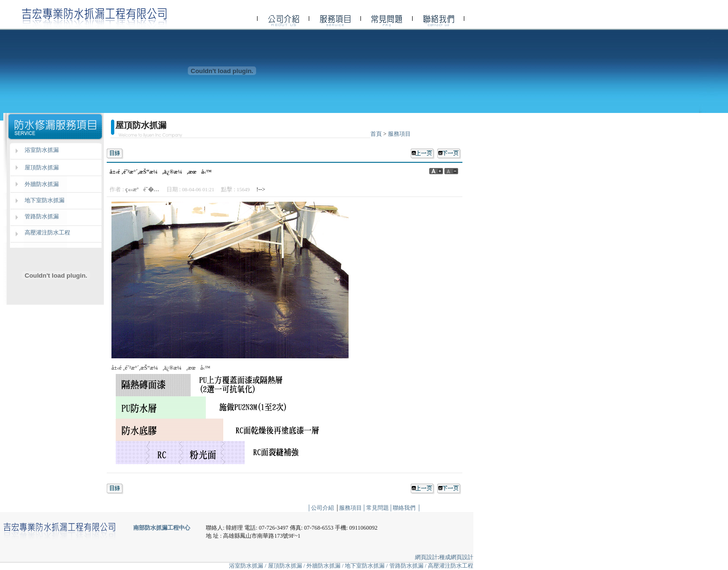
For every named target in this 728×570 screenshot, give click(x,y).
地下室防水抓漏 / (367, 566)
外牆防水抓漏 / (326, 566)
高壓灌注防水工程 (47, 233)
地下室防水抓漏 (45, 200)
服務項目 (399, 134)
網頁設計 (426, 557)
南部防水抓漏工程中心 (162, 528)
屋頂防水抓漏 (42, 168)
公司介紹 (323, 508)
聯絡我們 (404, 508)
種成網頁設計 (456, 557)
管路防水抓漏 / (409, 566)
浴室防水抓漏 (42, 150)
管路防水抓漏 (42, 216)
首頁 (376, 134)
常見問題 (378, 508)
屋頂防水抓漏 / (287, 566)
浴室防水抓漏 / (248, 566)
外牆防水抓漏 (42, 184)
